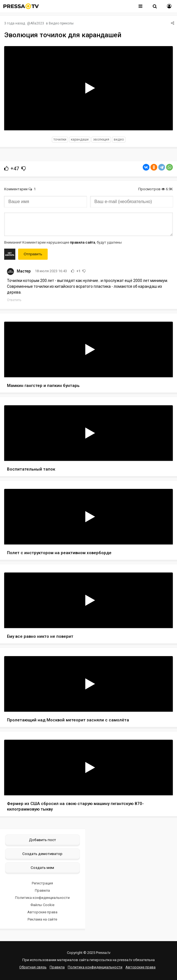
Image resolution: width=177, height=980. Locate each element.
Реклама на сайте (42, 919)
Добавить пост (43, 840)
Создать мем (42, 867)
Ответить (14, 300)
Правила (42, 890)
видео (119, 139)
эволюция (101, 139)
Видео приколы (61, 23)
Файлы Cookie (42, 905)
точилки (60, 139)
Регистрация (42, 883)
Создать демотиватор (42, 854)
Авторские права (42, 912)
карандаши (80, 139)
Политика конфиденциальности (42, 898)
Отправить (33, 254)
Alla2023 (37, 23)
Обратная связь (33, 967)
